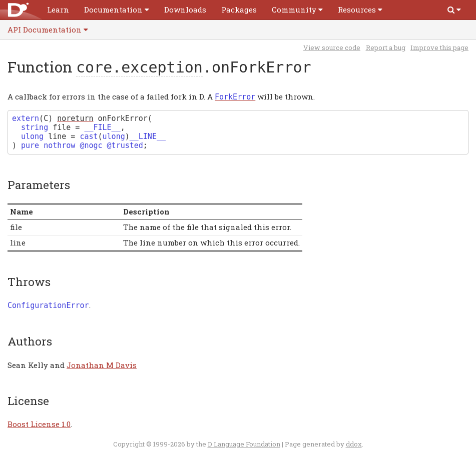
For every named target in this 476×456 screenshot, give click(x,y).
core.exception (139, 67)
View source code (332, 47)
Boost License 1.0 (39, 424)
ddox (354, 444)
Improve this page (439, 47)
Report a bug (386, 47)
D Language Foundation (244, 444)
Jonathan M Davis (102, 365)
